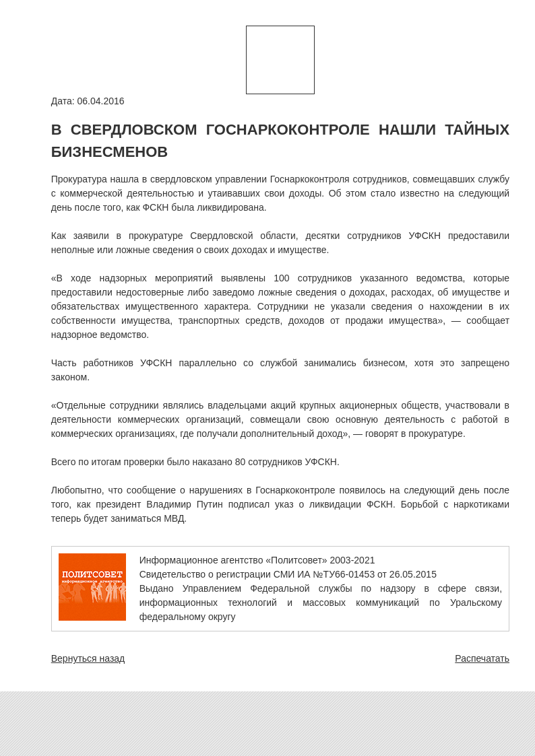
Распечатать (482, 658)
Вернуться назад (88, 658)
